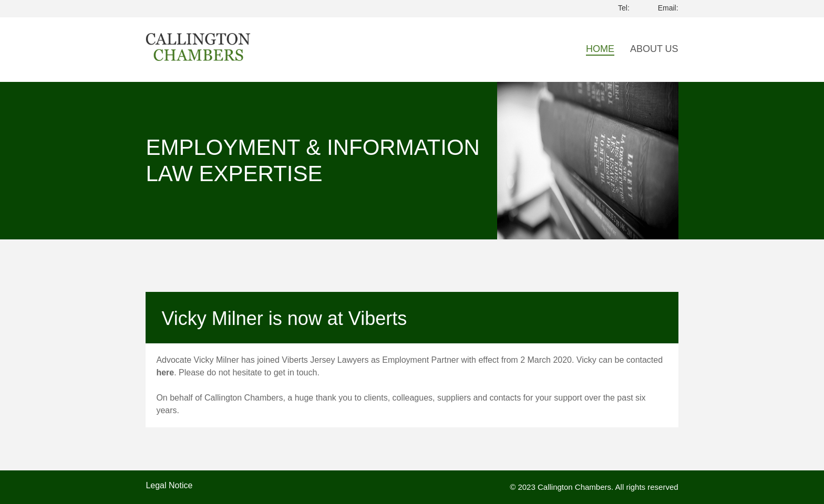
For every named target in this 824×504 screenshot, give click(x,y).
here (165, 372)
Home (600, 49)
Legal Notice (169, 485)
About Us (654, 49)
